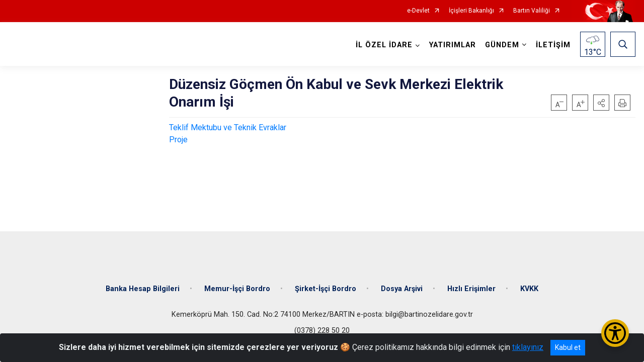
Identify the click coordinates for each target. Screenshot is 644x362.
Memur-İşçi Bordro (237, 288)
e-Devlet (418, 11)
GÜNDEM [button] (502, 45)
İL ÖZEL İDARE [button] (384, 45)
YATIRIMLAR (453, 45)
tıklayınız (528, 347)
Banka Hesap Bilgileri (143, 288)
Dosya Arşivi (402, 288)
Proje (178, 140)
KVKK (529, 288)
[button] (601, 103)
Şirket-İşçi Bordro (326, 288)
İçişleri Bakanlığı (471, 11)
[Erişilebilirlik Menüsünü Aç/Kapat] (615, 333)
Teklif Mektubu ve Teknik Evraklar (228, 127)
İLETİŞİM (553, 45)
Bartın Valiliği (532, 11)
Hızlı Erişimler (471, 288)
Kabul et (568, 347)
